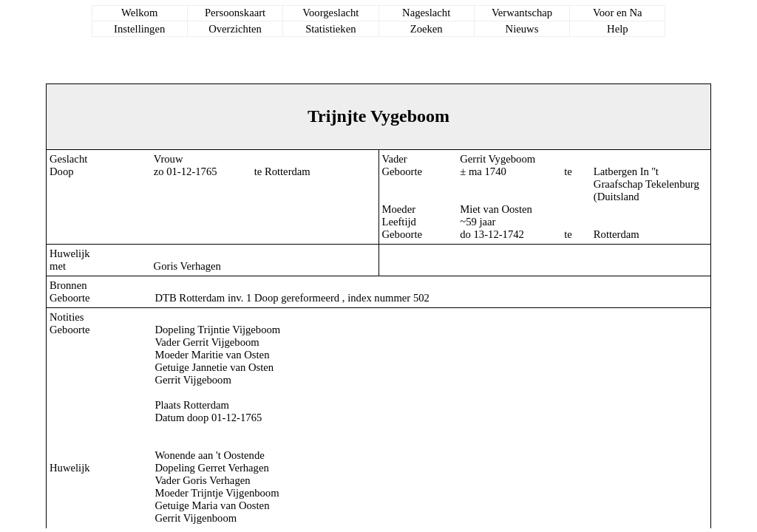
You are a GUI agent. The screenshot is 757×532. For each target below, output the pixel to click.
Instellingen (139, 29)
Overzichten (235, 29)
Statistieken (330, 29)
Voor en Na (617, 13)
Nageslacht (426, 13)
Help (618, 29)
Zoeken (427, 29)
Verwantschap (522, 13)
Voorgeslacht (330, 13)
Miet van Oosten (496, 209)
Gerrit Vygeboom (498, 159)
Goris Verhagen (187, 266)
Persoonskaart (235, 13)
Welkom (139, 13)
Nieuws (522, 29)
